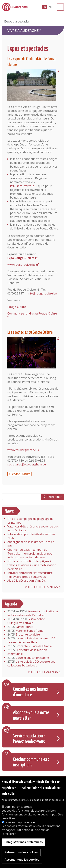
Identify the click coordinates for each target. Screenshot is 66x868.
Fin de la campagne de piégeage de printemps (30, 521)
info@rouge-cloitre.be (42, 293)
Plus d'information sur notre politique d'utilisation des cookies (33, 800)
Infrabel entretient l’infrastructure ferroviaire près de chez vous (30, 575)
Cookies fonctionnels (18, 807)
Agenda (11, 604)
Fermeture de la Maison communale (27, 652)
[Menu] (60, 7)
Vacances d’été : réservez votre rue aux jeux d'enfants (33, 528)
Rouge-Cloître (17, 307)
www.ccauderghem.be (22, 450)
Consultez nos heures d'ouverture (30, 692)
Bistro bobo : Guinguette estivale (26, 621)
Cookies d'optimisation (20, 822)
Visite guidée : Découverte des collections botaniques (31, 663)
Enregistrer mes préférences (23, 842)
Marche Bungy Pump (25, 631)
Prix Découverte (21, 186)
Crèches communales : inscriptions (31, 762)
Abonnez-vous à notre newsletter (31, 715)
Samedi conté (20, 627)
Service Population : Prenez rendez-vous (29, 739)
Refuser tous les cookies (21, 852)
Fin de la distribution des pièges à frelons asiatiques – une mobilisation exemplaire (32, 565)
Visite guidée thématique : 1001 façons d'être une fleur (32, 640)
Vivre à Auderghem (24, 31)
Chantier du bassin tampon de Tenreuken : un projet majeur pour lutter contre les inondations (31, 553)
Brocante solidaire (24, 634)
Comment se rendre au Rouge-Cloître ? (32, 315)
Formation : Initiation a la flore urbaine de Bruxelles (33, 613)
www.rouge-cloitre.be (21, 265)
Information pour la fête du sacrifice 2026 (31, 536)
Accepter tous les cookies (22, 860)
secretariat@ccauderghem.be (27, 464)
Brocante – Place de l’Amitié (30, 646)
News (9, 511)
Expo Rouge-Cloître (21, 258)
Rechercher (54, 497)
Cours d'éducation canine (28, 658)
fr (44, 7)
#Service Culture (19, 474)
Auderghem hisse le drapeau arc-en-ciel (31, 544)
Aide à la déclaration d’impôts (27, 581)
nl (51, 7)
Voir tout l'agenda (43, 672)
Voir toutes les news (41, 587)
